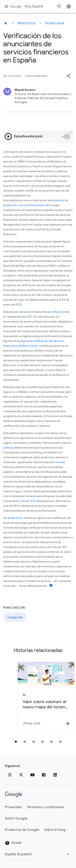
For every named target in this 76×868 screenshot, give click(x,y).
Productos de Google (22, 830)
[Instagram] (10, 775)
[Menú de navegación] (6, 6)
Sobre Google (16, 818)
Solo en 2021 (28, 501)
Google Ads (15, 617)
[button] (68, 76)
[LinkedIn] (55, 775)
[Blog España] (6, 23)
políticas (9, 448)
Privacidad (13, 807)
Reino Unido (62, 312)
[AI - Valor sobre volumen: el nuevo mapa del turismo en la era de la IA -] (45, 696)
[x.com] (21, 775)
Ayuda (13, 843)
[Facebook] (44, 775)
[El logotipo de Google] (14, 794)
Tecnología (55, 23)
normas (60, 462)
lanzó (27, 312)
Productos (27, 23)
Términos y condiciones (45, 807)
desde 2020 (15, 518)
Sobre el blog (55, 830)
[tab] (16, 742)
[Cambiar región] (38, 854)
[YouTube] (32, 775)
